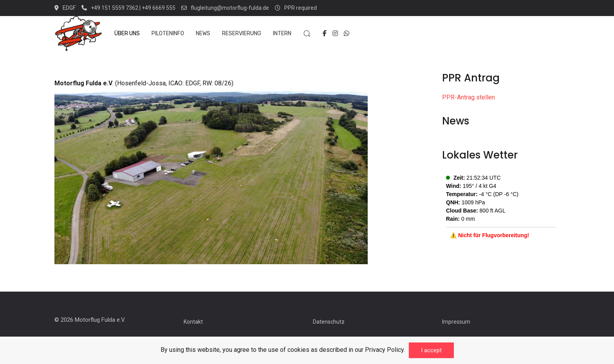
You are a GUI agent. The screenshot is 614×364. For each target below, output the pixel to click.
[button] (307, 34)
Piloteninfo (168, 33)
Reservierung (242, 33)
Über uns (127, 33)
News (203, 33)
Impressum (456, 322)
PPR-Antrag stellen (469, 97)
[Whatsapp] (347, 33)
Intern (282, 33)
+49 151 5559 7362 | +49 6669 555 (128, 8)
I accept (431, 350)
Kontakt (193, 322)
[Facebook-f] (325, 33)
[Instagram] (335, 33)
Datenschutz (329, 322)
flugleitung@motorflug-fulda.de (225, 8)
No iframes (501, 209)
